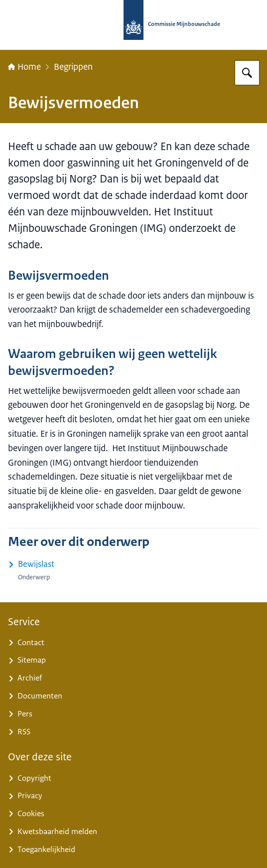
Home (24, 67)
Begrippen (73, 67)
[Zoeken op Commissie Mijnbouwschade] (247, 73)
